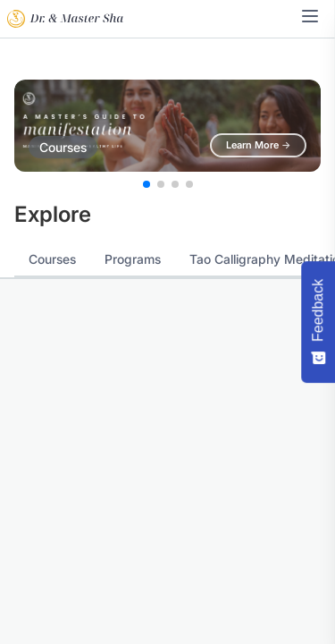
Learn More (258, 145)
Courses (52, 259)
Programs (133, 259)
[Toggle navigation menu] (310, 16)
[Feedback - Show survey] (318, 322)
